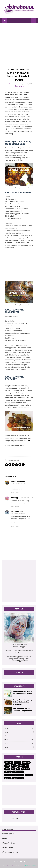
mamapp (14, 498)
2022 (19, 743)
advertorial (26, 762)
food (13, 769)
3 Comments (20, 86)
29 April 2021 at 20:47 (19, 514)
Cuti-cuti (17, 762)
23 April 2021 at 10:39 (26, 498)
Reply (12, 492)
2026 (19, 728)
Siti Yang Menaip (17, 511)
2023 (19, 740)
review (21, 778)
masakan (10, 460)
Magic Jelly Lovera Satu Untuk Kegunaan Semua (23, 692)
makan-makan (18, 772)
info (18, 769)
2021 (19, 747)
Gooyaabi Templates (29, 865)
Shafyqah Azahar (18, 482)
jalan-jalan (25, 769)
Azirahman (11, 84)
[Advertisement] (19, 46)
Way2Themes (9, 865)
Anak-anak (9, 762)
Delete (17, 492)
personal (8, 778)
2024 (19, 736)
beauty (14, 766)
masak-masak (10, 775)
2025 (19, 732)
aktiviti (7, 766)
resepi (17, 460)
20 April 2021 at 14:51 (19, 484)
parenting (29, 775)
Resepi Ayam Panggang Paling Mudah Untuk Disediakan (22, 702)
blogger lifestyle (23, 766)
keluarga (8, 772)
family (7, 769)
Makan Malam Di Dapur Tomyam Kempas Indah (23, 710)
